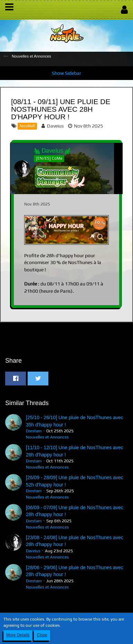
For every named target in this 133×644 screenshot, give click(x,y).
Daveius (55, 126)
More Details (18, 635)
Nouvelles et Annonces (47, 437)
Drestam (34, 431)
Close (42, 635)
